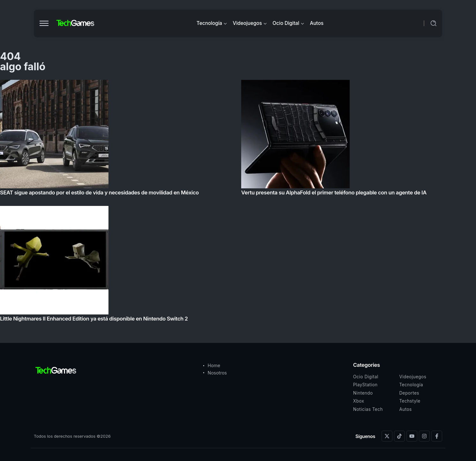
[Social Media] (387, 436)
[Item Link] (238, 203)
